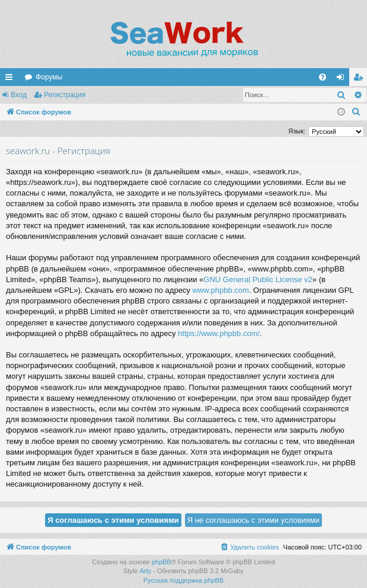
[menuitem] (323, 77)
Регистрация (65, 95)
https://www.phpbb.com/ (219, 333)
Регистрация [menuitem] (360, 79)
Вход (19, 95)
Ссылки (11, 79)
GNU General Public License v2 (258, 279)
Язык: (297, 131)
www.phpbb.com (220, 290)
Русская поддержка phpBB (183, 580)
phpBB (162, 562)
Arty (145, 571)
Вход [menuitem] (343, 79)
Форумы (49, 77)
